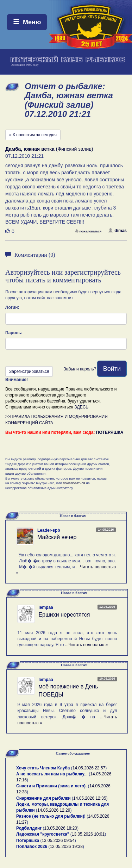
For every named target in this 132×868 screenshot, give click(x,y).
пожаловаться (88, 231)
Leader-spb (49, 530)
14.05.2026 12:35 (90, 798)
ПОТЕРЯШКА (110, 432)
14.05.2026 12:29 (54, 810)
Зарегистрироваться (29, 371)
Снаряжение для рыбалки (43, 798)
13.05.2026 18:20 (61, 828)
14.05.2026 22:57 (89, 768)
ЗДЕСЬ (81, 407)
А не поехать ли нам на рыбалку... (52, 774)
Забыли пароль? (80, 369)
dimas (118, 231)
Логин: (12, 307)
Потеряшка (28, 841)
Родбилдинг (29, 828)
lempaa (46, 607)
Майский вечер (57, 537)
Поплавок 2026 (32, 847)
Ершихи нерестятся (64, 615)
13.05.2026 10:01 (88, 834)
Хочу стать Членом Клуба (43, 768)
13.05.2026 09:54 (58, 841)
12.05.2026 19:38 (66, 847)
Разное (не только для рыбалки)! (51, 816)
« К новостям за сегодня (33, 135)
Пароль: (14, 333)
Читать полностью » (88, 645)
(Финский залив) (49, 149)
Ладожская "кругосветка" (43, 834)
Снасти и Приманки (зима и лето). (51, 786)
